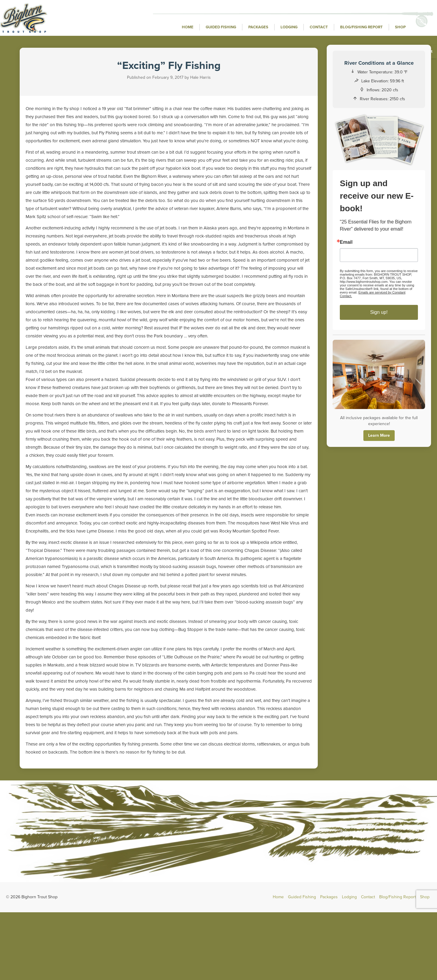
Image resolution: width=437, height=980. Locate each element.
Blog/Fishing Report (361, 27)
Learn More (379, 435)
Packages (258, 27)
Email (346, 242)
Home (188, 27)
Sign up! (379, 312)
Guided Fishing (221, 27)
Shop (400, 27)
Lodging (289, 27)
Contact (319, 27)
